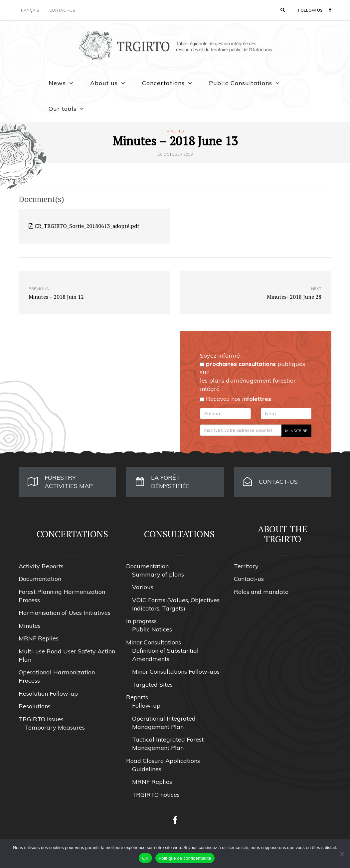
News (57, 83)
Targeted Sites (152, 685)
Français (29, 10)
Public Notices (152, 629)
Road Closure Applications (163, 761)
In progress (141, 621)
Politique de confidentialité (185, 858)
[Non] (342, 854)
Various (143, 587)
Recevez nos (236, 399)
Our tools (63, 109)
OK (145, 858)
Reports (137, 697)
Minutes (175, 131)
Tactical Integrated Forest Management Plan (168, 744)
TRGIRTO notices (156, 795)
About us (104, 83)
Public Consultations (241, 83)
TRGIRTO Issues (41, 719)
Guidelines (147, 769)
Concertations (163, 83)
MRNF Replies (39, 638)
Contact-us (62, 10)
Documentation (40, 579)
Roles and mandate (261, 592)
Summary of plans (158, 574)
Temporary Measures (55, 727)
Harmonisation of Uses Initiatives (65, 613)
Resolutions (35, 706)
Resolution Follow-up (48, 694)
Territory (246, 566)
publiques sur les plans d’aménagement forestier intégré (253, 376)
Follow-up (146, 705)
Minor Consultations (154, 642)
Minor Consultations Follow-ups (176, 672)
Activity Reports (41, 566)
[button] (283, 10)
